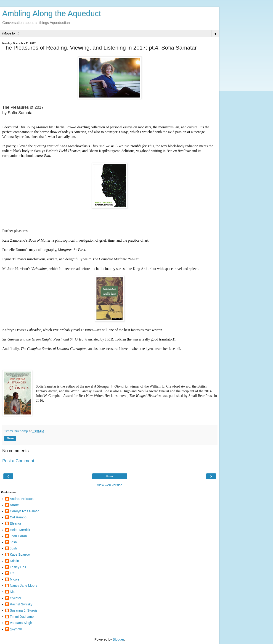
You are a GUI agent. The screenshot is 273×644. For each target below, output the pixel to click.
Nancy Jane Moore (24, 586)
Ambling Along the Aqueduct (52, 13)
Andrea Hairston (22, 499)
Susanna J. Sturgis (24, 610)
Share (10, 438)
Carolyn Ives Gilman (25, 511)
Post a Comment (18, 461)
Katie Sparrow (20, 554)
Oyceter (16, 598)
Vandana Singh (21, 623)
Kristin (14, 561)
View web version (110, 485)
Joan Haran (18, 536)
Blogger (118, 639)
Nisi (13, 592)
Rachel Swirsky (21, 604)
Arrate (14, 505)
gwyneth (16, 629)
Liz (12, 573)
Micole (15, 579)
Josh (13, 542)
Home (110, 476)
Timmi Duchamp (22, 617)
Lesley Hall (18, 567)
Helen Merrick (20, 530)
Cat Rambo (18, 517)
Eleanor (16, 523)
